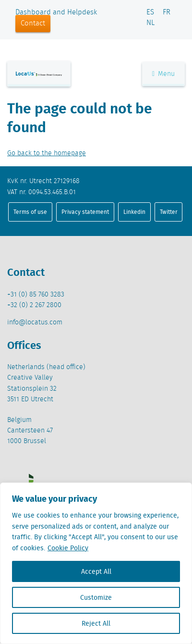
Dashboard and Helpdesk (56, 12)
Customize (96, 597)
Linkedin (134, 212)
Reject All (96, 623)
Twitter (169, 212)
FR (167, 12)
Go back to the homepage (47, 153)
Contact (33, 24)
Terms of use (30, 212)
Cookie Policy (68, 548)
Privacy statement (85, 212)
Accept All (96, 571)
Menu (163, 74)
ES (150, 12)
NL (150, 23)
